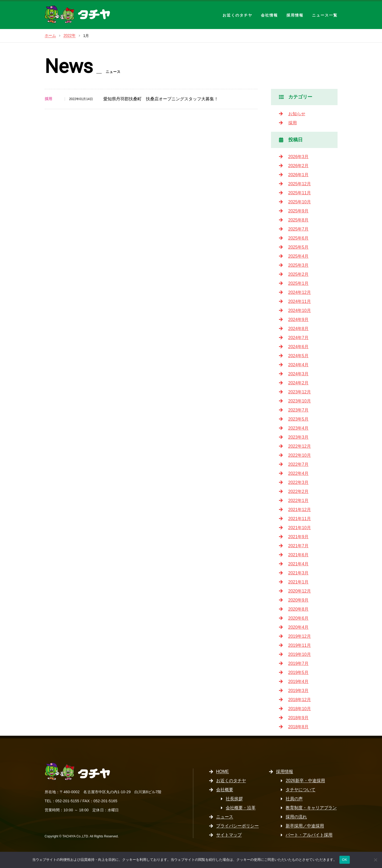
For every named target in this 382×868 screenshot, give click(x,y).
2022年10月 (300, 455)
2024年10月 (300, 310)
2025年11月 (300, 193)
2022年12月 (300, 446)
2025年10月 (300, 202)
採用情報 (295, 15)
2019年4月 (299, 682)
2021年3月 (299, 573)
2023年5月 (299, 419)
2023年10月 (300, 401)
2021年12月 (300, 510)
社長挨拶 (234, 799)
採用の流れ (296, 817)
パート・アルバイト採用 (309, 835)
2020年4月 (299, 627)
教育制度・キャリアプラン (311, 808)
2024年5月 (299, 356)
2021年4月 (299, 564)
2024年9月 (299, 320)
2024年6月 (299, 347)
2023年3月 (299, 437)
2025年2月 (299, 274)
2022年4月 (299, 473)
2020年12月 (300, 591)
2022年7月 (299, 464)
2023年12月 (300, 392)
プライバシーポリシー (237, 826)
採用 (293, 123)
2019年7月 (299, 663)
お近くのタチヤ (237, 15)
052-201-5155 (67, 801)
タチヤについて (301, 790)
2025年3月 (299, 265)
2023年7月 (299, 410)
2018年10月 (300, 709)
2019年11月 (300, 645)
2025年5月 (299, 247)
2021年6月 (299, 555)
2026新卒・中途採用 (305, 781)
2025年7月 (299, 229)
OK (345, 860)
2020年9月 (299, 600)
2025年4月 (299, 256)
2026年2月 (299, 166)
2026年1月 (299, 175)
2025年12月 (300, 184)
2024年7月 (299, 338)
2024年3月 (299, 374)
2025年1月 (299, 283)
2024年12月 (300, 292)
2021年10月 (300, 528)
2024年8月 (299, 329)
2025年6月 (299, 238)
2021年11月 (300, 519)
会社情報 (269, 15)
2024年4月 (299, 365)
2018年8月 (299, 727)
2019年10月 (300, 654)
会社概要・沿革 (241, 808)
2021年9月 (299, 537)
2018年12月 (300, 700)
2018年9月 (299, 718)
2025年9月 (299, 211)
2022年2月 (299, 491)
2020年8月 (299, 609)
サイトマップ (229, 835)
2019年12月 (300, 636)
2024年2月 (299, 383)
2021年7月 (299, 546)
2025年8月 (299, 220)
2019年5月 (299, 672)
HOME (223, 772)
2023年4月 (299, 428)
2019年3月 (299, 691)
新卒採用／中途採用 (305, 826)
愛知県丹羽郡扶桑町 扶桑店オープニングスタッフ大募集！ (161, 99)
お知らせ (297, 114)
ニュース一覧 (325, 15)
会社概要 (225, 790)
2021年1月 (299, 582)
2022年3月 (299, 482)
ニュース (225, 817)
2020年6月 (299, 618)
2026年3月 (299, 157)
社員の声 (294, 799)
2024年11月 (300, 301)
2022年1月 (299, 501)
